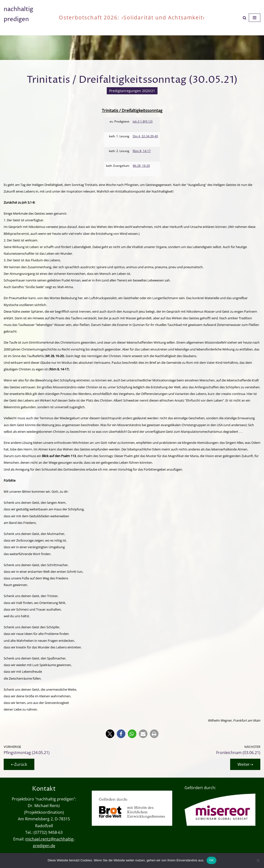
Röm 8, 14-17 (142, 151)
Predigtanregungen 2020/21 (132, 91)
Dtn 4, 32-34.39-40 (145, 136)
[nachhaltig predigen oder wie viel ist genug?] (28, 18)
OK (211, 860)
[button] (110, 734)
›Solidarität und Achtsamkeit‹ (163, 17)
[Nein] (258, 860)
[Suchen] (244, 18)
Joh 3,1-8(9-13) (143, 121)
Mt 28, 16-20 (141, 166)
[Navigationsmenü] (255, 18)
